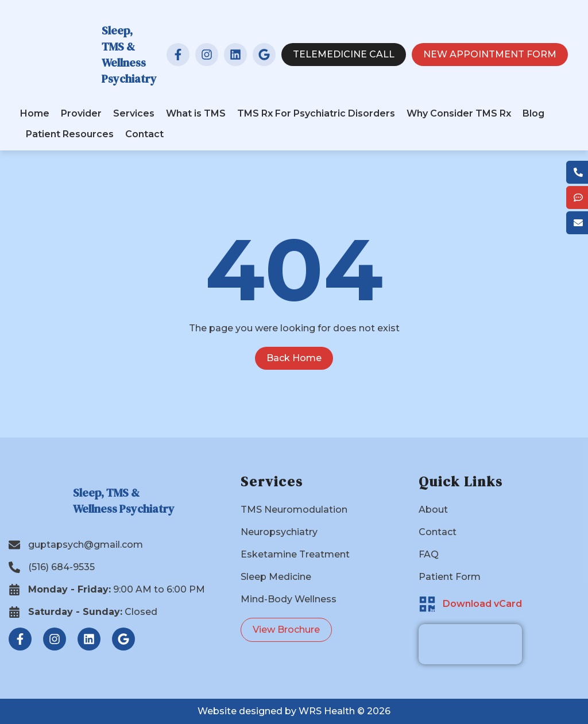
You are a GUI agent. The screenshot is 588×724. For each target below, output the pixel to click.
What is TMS (196, 113)
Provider (81, 113)
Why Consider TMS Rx (459, 113)
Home (35, 113)
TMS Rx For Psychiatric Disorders (316, 113)
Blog (533, 113)
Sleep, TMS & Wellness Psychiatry (129, 55)
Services (134, 113)
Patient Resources (70, 134)
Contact (144, 134)
